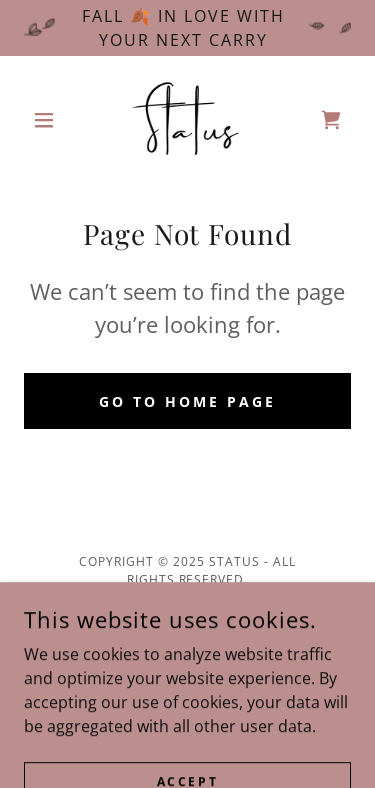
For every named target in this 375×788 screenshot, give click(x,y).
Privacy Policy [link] (188, 628)
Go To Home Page (187, 401)
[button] (48, 120)
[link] (187, 120)
